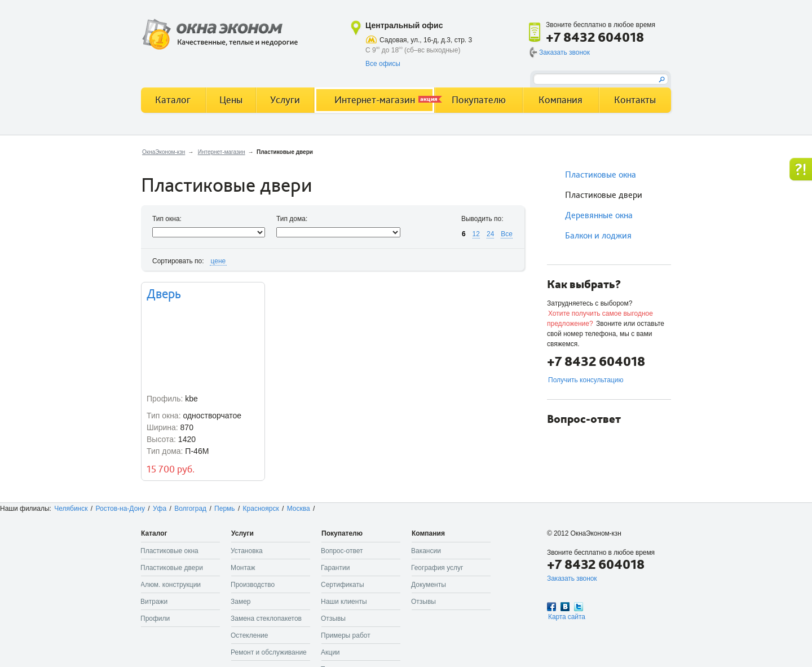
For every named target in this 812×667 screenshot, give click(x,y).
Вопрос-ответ (342, 551)
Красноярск (261, 509)
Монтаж (243, 568)
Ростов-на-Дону (120, 509)
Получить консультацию (586, 380)
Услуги (285, 100)
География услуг (437, 568)
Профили (155, 619)
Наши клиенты (344, 602)
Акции (330, 652)
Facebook (551, 607)
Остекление (249, 635)
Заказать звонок (564, 52)
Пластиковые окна (601, 175)
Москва (299, 509)
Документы (429, 585)
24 (490, 234)
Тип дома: (292, 219)
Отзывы (333, 619)
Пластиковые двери (604, 195)
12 (476, 234)
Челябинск (71, 509)
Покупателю (479, 100)
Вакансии (426, 551)
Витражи (154, 602)
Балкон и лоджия (598, 236)
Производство (253, 585)
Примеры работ (346, 635)
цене (219, 261)
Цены (231, 100)
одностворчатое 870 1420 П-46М (203, 381)
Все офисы (383, 64)
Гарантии (335, 568)
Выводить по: (482, 219)
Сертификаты (343, 585)
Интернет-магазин (222, 152)
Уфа (160, 509)
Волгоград (190, 509)
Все (507, 234)
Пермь (224, 509)
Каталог (173, 100)
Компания (561, 100)
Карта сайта (567, 617)
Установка (247, 551)
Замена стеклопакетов (266, 619)
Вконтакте (565, 607)
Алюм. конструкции (171, 585)
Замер (241, 602)
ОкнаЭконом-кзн (164, 152)
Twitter (579, 607)
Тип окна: (167, 219)
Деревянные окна (599, 215)
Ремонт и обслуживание (269, 652)
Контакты (635, 100)
